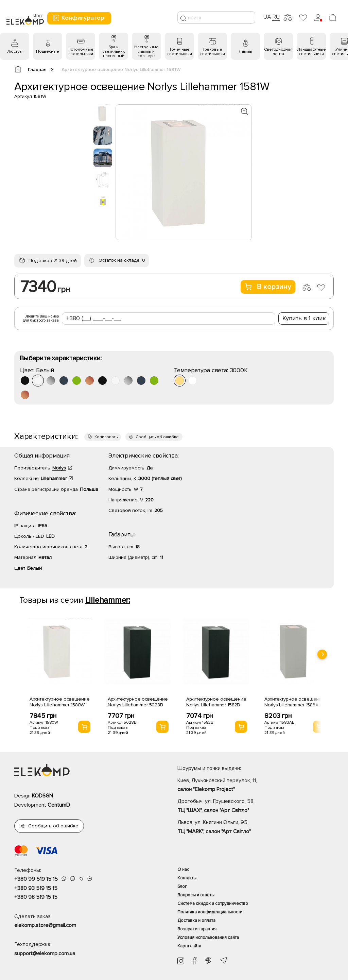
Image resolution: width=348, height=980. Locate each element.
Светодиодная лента (278, 52)
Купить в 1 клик (304, 318)
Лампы (245, 51)
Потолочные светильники (81, 52)
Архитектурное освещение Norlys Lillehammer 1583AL (294, 702)
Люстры (15, 51)
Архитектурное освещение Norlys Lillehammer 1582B (216, 702)
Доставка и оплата (196, 921)
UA (267, 17)
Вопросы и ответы (196, 895)
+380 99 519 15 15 (36, 879)
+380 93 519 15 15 (36, 888)
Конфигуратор (78, 18)
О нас (183, 870)
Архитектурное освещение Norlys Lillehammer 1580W (60, 702)
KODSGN (42, 796)
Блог (182, 887)
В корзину (268, 287)
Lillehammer (54, 478)
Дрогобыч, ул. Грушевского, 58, (256, 806)
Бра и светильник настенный (114, 51)
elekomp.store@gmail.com (45, 925)
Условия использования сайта (208, 938)
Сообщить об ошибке (157, 437)
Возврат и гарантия (197, 929)
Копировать (106, 437)
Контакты (187, 878)
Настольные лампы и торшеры (146, 51)
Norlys (59, 468)
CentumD (59, 805)
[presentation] (322, 654)
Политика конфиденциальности (210, 912)
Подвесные (48, 51)
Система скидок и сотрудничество (213, 904)
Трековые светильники (213, 52)
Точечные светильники (180, 52)
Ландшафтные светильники (311, 52)
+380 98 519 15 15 (36, 897)
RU (276, 17)
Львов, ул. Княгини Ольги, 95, (256, 827)
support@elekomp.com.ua (45, 953)
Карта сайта (189, 946)
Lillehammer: (108, 600)
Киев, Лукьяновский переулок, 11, (256, 786)
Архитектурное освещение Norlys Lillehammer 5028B (138, 702)
